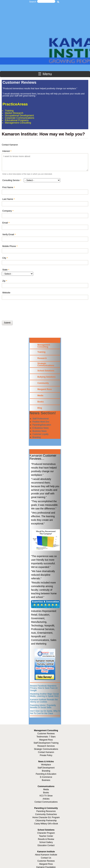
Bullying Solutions (46, 377)
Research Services (46, 746)
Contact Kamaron (46, 752)
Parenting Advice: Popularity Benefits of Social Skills (43, 706)
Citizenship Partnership (46, 821)
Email (6, 223)
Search (33, 2)
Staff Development (46, 768)
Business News (39, 431)
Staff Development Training (46, 743)
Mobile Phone (10, 246)
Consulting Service (12, 180)
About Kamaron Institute (46, 855)
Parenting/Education (42, 425)
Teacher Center (46, 836)
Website (6, 293)
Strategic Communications (46, 364)
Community (43, 383)
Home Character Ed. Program (46, 817)
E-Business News (40, 428)
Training (41, 352)
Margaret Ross (44, 389)
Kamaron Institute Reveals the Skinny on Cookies (44, 701)
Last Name (8, 199)
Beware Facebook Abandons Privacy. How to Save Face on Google (44, 688)
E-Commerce (46, 777)
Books (41, 402)
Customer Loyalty (40, 434)
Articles (46, 799)
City (5, 258)
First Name (9, 187)
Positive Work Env (41, 422)
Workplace (46, 765)
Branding (36, 437)
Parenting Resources (46, 811)
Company (8, 211)
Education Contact (46, 845)
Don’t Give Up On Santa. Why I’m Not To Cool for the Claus (45, 712)
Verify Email (9, 234)
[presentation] (28, 309)
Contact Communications (46, 802)
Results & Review (46, 839)
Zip (5, 281)
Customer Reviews (46, 861)
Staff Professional (40, 419)
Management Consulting (44, 346)
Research (42, 358)
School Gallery (46, 842)
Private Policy (46, 755)
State (6, 270)
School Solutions (46, 371)
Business (46, 780)
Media (40, 396)
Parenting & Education (46, 774)
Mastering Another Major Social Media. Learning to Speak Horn (44, 695)
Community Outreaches (46, 814)
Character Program (46, 833)
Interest (7, 151)
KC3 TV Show (46, 796)
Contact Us (46, 858)
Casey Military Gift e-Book (46, 824)
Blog (40, 408)
